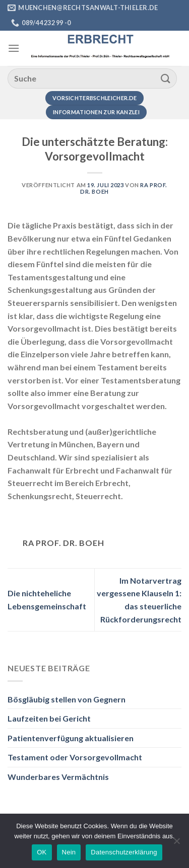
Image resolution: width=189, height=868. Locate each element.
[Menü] (14, 48)
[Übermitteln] (166, 78)
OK (42, 852)
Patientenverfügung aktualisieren (71, 738)
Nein (69, 852)
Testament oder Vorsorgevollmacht (75, 757)
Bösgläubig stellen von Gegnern (67, 699)
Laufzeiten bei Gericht (49, 718)
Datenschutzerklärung (124, 852)
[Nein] (176, 844)
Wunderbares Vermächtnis (58, 777)
